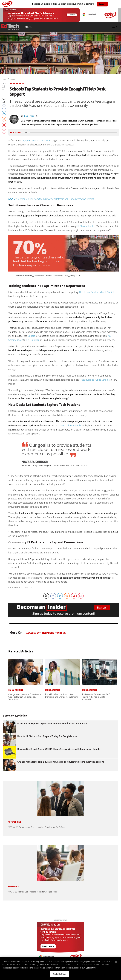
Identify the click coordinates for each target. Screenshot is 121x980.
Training (60, 633)
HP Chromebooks (85, 226)
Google (31, 336)
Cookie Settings (59, 974)
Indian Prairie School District (37, 140)
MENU (28, 27)
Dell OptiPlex (33, 340)
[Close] (116, 962)
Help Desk (48, 633)
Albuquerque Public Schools (95, 380)
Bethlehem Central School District (97, 292)
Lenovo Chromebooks (70, 426)
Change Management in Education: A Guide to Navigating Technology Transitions (61, 762)
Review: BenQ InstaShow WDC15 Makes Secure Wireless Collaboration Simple (59, 749)
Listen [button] (17, 133)
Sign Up (101, 4)
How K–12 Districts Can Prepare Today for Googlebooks (47, 736)
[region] (60, 969)
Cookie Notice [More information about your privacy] (92, 968)
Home (4, 79)
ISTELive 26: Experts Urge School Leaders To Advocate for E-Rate (52, 724)
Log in (114, 27)
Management (12, 79)
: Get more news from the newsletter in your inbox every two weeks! (51, 199)
